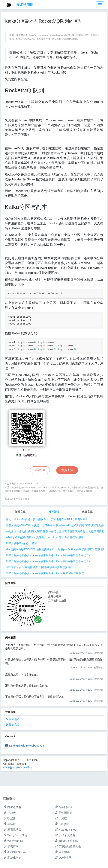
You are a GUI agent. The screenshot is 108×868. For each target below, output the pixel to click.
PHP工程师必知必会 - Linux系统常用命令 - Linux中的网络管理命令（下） (48, 555)
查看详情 (98, 653)
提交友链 (14, 724)
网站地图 (14, 719)
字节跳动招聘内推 (68, 846)
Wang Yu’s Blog (15, 835)
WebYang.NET (15, 841)
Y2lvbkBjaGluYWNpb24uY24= (27, 746)
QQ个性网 (63, 858)
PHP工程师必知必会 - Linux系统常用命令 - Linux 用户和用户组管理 (45, 573)
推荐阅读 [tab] (54, 512)
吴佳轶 (10, 824)
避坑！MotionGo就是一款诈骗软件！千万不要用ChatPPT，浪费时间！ (47, 519)
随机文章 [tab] (20, 512)
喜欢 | (40, 470)
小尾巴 (61, 818)
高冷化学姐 (13, 858)
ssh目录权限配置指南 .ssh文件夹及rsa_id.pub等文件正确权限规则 (44, 537)
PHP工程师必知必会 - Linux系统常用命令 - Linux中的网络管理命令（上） (48, 561)
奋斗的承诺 (64, 807)
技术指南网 (25, 5)
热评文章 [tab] (87, 512)
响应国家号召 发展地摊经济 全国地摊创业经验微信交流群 (39, 567)
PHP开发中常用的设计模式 (21, 543)
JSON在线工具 (15, 852)
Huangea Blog (66, 830)
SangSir (62, 824)
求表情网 (11, 846)
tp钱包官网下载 (66, 841)
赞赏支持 (67, 470)
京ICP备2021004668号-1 (17, 768)
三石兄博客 (13, 830)
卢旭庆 (10, 813)
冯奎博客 (62, 852)
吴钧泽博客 (64, 813)
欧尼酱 (10, 818)
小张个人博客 (65, 835)
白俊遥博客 (13, 807)
